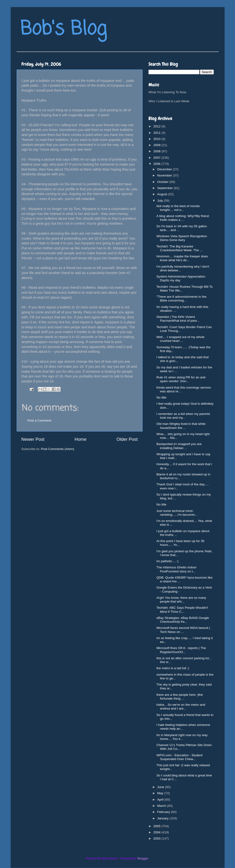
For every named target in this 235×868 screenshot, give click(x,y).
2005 (157, 826)
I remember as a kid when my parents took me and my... (183, 416)
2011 (157, 133)
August (163, 194)
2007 (157, 158)
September (166, 188)
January (163, 818)
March (162, 806)
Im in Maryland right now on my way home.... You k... (182, 737)
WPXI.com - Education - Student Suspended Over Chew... (179, 757)
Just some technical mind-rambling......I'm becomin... (177, 513)
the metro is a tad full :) (173, 668)
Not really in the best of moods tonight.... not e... (178, 208)
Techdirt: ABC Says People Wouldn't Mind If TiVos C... (182, 610)
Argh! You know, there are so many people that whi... (181, 600)
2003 (157, 838)
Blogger (143, 858)
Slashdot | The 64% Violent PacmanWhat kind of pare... (178, 319)
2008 (157, 151)
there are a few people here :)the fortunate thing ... (180, 697)
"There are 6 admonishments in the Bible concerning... (181, 299)
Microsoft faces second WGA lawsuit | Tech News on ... (183, 630)
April (161, 800)
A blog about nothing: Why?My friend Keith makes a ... (183, 218)
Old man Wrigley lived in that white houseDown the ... (181, 426)
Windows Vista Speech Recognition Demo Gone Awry (182, 238)
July (161, 201)
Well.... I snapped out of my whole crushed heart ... (180, 339)
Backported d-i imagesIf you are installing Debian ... (179, 446)
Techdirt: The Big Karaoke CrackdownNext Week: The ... (179, 248)
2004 (157, 832)
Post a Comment (40, 420)
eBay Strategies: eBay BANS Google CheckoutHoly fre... (183, 620)
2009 (157, 145)
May (161, 793)
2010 (157, 139)
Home (81, 439)
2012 (157, 126)
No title (161, 397)
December (165, 169)
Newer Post (33, 439)
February (164, 812)
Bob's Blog (63, 29)
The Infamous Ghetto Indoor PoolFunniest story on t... (176, 569)
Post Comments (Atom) (58, 449)
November (165, 175)
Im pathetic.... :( (167, 561)
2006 (157, 164)
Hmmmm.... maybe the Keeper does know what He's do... (182, 258)
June (161, 787)
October (163, 182)
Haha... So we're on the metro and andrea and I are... (181, 707)
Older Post (127, 439)
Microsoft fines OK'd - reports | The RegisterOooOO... (181, 650)
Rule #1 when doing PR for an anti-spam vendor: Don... (181, 379)
